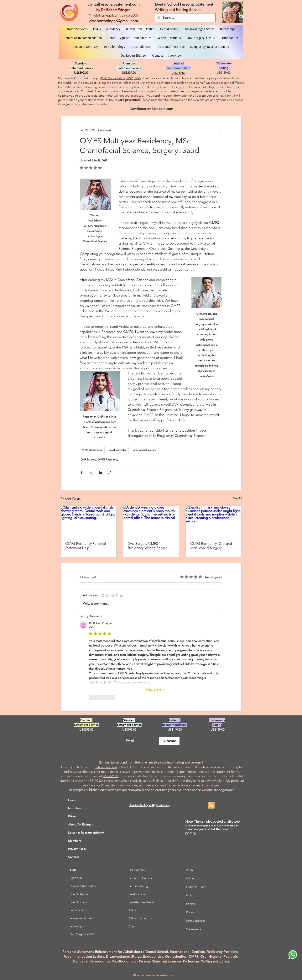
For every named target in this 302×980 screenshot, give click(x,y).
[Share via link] (110, 473)
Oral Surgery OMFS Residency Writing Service (148, 546)
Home (72, 800)
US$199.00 (95, 781)
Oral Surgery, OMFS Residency (99, 460)
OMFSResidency (92, 450)
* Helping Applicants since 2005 (113, 15)
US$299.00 (110, 776)
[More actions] (220, 130)
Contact (73, 857)
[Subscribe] (169, 741)
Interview (75, 808)
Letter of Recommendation (86, 833)
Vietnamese (194, 929)
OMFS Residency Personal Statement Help (86, 546)
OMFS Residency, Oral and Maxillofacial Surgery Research (211, 546)
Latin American (196, 921)
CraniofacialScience (144, 450)
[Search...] (185, 18)
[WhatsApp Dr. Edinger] (293, 955)
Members (75, 841)
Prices (72, 816)
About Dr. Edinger (80, 824)
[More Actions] (220, 625)
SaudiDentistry (117, 450)
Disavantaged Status (83, 886)
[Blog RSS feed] (211, 805)
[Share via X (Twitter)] (91, 473)
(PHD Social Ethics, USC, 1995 (120, 78)
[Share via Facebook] (82, 473)
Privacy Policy (77, 849)
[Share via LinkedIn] (100, 473)
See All (237, 498)
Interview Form (106, 767)
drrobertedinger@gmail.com (114, 21)
